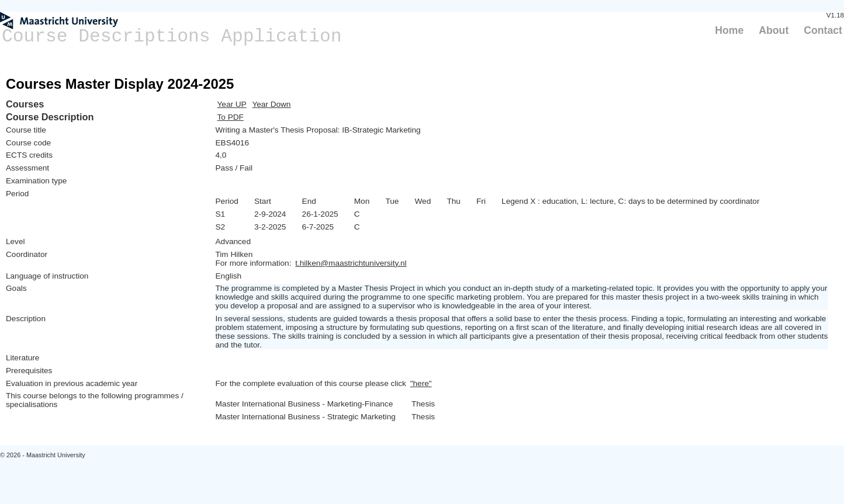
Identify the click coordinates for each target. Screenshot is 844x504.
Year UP (232, 104)
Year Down (271, 104)
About (774, 30)
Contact (823, 30)
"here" (421, 383)
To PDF (231, 117)
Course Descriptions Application (172, 37)
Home (729, 30)
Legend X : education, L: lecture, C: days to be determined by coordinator (630, 201)
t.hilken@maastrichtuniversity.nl (351, 263)
